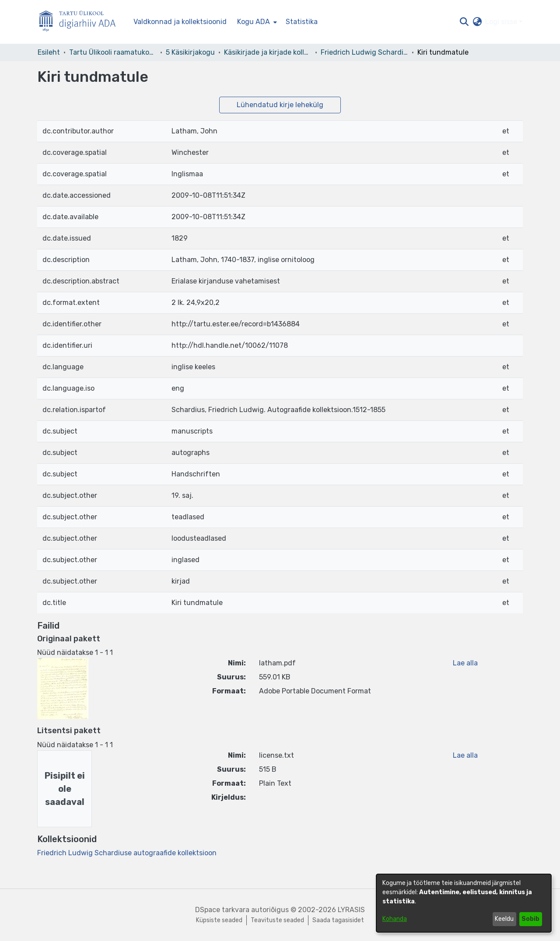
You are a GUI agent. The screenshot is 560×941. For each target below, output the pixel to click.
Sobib (530, 919)
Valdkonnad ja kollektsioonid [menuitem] (180, 22)
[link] (127, 853)
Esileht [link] (49, 52)
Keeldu (504, 919)
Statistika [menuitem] (302, 22)
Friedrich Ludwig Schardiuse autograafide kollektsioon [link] (364, 52)
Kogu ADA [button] (254, 22)
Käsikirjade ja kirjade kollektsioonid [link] (268, 52)
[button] (464, 22)
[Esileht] (81, 22)
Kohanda (395, 919)
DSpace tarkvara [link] (222, 910)
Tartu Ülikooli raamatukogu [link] (113, 52)
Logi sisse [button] (502, 22)
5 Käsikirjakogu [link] (190, 52)
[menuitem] (256, 22)
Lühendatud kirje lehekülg (280, 105)
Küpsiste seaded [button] (219, 920)
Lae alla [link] (465, 663)
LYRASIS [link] (351, 910)
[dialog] (464, 903)
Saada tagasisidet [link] (338, 920)
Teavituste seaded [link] (277, 920)
